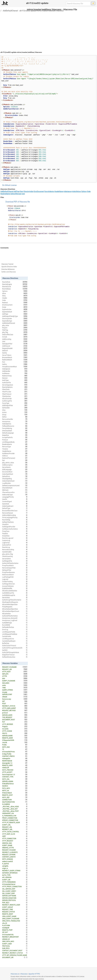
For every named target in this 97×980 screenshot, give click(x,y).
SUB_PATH (15, 948)
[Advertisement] (48, 30)
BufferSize (15, 643)
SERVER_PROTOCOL (15, 900)
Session (15, 378)
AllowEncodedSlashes (15, 591)
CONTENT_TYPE (15, 777)
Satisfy (15, 353)
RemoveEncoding (15, 549)
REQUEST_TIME (15, 909)
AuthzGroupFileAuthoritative (15, 600)
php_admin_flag (15, 554)
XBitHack (15, 490)
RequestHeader (15, 348)
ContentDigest (15, 501)
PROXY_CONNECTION (15, 818)
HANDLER (15, 768)
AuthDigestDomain (15, 584)
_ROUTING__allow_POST (15, 811)
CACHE (15, 742)
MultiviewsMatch (15, 575)
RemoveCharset (15, 513)
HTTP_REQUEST (15, 841)
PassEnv (15, 533)
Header (15, 298)
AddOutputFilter (15, 405)
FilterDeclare (15, 396)
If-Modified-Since (15, 784)
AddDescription (15, 465)
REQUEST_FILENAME (15, 667)
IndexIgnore (68, 191)
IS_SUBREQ (15, 804)
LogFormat (15, 543)
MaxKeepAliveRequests (15, 602)
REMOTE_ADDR (15, 738)
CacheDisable (15, 552)
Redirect (15, 302)
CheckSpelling (15, 479)
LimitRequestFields (15, 632)
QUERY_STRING (15, 690)
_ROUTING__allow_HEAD (15, 806)
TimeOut (15, 449)
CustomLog (15, 540)
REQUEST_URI (15, 669)
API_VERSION (15, 877)
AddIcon (15, 456)
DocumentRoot (15, 472)
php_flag (15, 332)
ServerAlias (15, 597)
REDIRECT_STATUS (15, 706)
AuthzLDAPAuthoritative (15, 563)
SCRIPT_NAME (15, 845)
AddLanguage (15, 469)
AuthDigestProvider (15, 527)
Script (15, 307)
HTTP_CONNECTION (15, 838)
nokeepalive (15, 758)
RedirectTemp (15, 376)
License (14, 185)
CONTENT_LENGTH (15, 857)
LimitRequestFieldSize (15, 634)
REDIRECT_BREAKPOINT (15, 937)
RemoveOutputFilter (15, 568)
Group (15, 415)
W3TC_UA (15, 790)
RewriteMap (15, 520)
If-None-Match (15, 793)
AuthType (15, 380)
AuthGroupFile (15, 401)
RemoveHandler (15, 419)
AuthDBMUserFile (15, 593)
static (15, 685)
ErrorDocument (39, 191)
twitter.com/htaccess (9, 272)
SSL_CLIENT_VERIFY (15, 891)
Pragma (15, 726)
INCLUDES (15, 683)
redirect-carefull (15, 861)
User (23, 194)
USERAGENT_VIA (15, 813)
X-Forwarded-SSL (15, 935)
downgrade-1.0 (15, 763)
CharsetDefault (15, 488)
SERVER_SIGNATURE (15, 898)
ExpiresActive (15, 309)
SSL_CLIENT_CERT (15, 893)
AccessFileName (15, 586)
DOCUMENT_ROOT (15, 720)
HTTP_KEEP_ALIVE (15, 834)
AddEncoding (15, 339)
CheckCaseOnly (15, 556)
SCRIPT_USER (15, 944)
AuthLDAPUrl (15, 545)
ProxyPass (15, 531)
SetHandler (15, 408)
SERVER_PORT (15, 694)
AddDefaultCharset (10, 11)
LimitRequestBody (15, 442)
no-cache (15, 729)
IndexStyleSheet (15, 474)
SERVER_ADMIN (15, 781)
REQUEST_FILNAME (15, 850)
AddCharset (15, 346)
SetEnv (15, 364)
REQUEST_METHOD (15, 710)
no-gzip (15, 692)
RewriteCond (15, 286)
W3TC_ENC (15, 747)
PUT (15, 722)
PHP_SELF (15, 903)
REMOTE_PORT (15, 930)
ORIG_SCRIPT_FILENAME (15, 919)
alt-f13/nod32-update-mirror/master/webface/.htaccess (42, 11)
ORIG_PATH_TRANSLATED (15, 921)
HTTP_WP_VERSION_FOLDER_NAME (15, 955)
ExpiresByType (15, 321)
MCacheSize (15, 613)
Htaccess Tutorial (7, 264)
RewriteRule (15, 282)
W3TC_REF (15, 797)
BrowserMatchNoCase (15, 511)
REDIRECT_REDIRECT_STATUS (15, 953)
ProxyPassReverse (15, 572)
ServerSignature (15, 385)
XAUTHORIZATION (15, 802)
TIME (15, 688)
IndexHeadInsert (15, 506)
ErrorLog (15, 629)
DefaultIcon (15, 476)
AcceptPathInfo (15, 437)
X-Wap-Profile (15, 754)
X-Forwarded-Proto (15, 752)
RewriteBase (15, 289)
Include (15, 337)
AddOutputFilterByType (15, 316)
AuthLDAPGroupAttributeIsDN (15, 648)
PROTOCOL (15, 946)
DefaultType (15, 508)
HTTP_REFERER (15, 724)
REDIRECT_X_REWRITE (15, 852)
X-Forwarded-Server (15, 884)
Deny (22, 191)
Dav (15, 460)
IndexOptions (76, 191)
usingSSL (15, 866)
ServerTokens (15, 355)
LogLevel (15, 579)
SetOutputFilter (15, 344)
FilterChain (15, 389)
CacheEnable (15, 636)
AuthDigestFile (15, 561)
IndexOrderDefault (15, 481)
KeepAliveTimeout (15, 655)
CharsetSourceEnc (15, 492)
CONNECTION (15, 800)
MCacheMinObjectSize (15, 604)
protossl (15, 713)
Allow (15, 293)
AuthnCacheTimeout (15, 645)
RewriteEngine (15, 284)
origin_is (15, 868)
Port (15, 362)
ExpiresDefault (15, 312)
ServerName (15, 467)
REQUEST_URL (15, 827)
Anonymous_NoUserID (15, 618)
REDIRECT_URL (15, 829)
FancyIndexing (49, 191)
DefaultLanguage (15, 433)
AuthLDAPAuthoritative (15, 616)
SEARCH (15, 786)
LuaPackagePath (15, 577)
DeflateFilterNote (15, 522)
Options (84, 191)
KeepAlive (15, 435)
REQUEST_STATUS (15, 912)
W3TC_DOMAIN (15, 859)
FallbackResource (15, 426)
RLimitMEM (15, 625)
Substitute (15, 504)
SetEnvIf (15, 351)
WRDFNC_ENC (15, 843)
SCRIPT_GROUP (15, 907)
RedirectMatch (15, 360)
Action (15, 412)
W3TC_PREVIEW (15, 770)
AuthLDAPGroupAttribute (15, 652)
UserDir (15, 499)
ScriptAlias (15, 536)
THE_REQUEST (15, 717)
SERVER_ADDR (15, 715)
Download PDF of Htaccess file (18, 202)
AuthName (15, 373)
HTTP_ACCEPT (15, 772)
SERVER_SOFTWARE (15, 896)
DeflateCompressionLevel (15, 485)
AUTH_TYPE (15, 875)
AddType (17, 191)
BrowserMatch (15, 357)
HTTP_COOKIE (15, 731)
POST (15, 704)
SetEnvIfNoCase (16, 194)
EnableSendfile (15, 588)
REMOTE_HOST (15, 795)
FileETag (15, 330)
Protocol (15, 440)
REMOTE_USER (15, 765)
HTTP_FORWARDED (15, 882)
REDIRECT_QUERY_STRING (15, 870)
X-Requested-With (15, 740)
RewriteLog (15, 547)
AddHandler (15, 371)
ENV (15, 678)
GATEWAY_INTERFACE (15, 873)
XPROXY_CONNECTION (15, 820)
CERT (15, 836)
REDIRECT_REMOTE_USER (15, 905)
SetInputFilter (15, 570)
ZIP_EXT (15, 932)
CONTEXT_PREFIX (15, 756)
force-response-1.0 (15, 774)
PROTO (15, 733)
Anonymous (15, 421)
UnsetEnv (15, 524)
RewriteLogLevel (15, 538)
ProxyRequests (15, 607)
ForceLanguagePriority (15, 517)
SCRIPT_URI (15, 880)
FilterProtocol (15, 394)
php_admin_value (15, 463)
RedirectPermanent (15, 458)
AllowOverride (15, 399)
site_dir (15, 923)
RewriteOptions (15, 387)
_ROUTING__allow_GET (15, 809)
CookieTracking (15, 581)
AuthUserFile (15, 383)
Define (15, 417)
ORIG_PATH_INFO (15, 941)
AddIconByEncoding (15, 515)
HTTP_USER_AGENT (15, 708)
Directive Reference (8, 269)
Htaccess (24, 974)
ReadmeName (5, 194)
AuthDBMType (15, 623)
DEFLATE (15, 674)
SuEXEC (15, 650)
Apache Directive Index (9, 267)
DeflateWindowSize (15, 657)
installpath (15, 928)
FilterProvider (15, 392)
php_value (15, 325)
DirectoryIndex (29, 191)
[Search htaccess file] (78, 4)
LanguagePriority (15, 497)
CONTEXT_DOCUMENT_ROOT (15, 951)
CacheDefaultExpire (15, 641)
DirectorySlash (15, 431)
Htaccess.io (15, 974)
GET (15, 701)
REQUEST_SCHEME (15, 854)
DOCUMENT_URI (14, 957)
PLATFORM (15, 925)
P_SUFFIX (15, 864)
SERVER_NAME (15, 736)
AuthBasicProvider (15, 453)
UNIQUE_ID (15, 939)
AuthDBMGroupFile (15, 595)
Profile (15, 745)
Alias (15, 410)
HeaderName (59, 191)
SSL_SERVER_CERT (15, 889)
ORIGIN (15, 697)
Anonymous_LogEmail (15, 620)
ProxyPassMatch (15, 565)
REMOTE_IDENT (15, 914)
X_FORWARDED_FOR (15, 816)
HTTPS (15, 676)
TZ (15, 749)
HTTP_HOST (15, 672)
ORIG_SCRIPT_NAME (15, 916)
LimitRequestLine (15, 639)
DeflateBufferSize (15, 627)
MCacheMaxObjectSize (15, 609)
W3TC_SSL (15, 779)
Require (15, 328)
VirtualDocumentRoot (15, 367)
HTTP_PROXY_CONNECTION (15, 886)
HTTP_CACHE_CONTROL (15, 832)
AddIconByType (15, 495)
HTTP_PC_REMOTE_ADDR (15, 822)
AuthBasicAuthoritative (15, 529)
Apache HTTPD (34, 974)
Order (89, 191)
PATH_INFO (15, 788)
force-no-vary (15, 699)
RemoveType (15, 447)
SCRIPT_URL (15, 825)
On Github (6, 185)
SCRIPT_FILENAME (15, 681)
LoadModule (15, 483)
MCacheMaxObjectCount (15, 611)
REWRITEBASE (15, 761)
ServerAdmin (15, 559)
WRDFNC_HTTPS (15, 848)
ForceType (15, 403)
